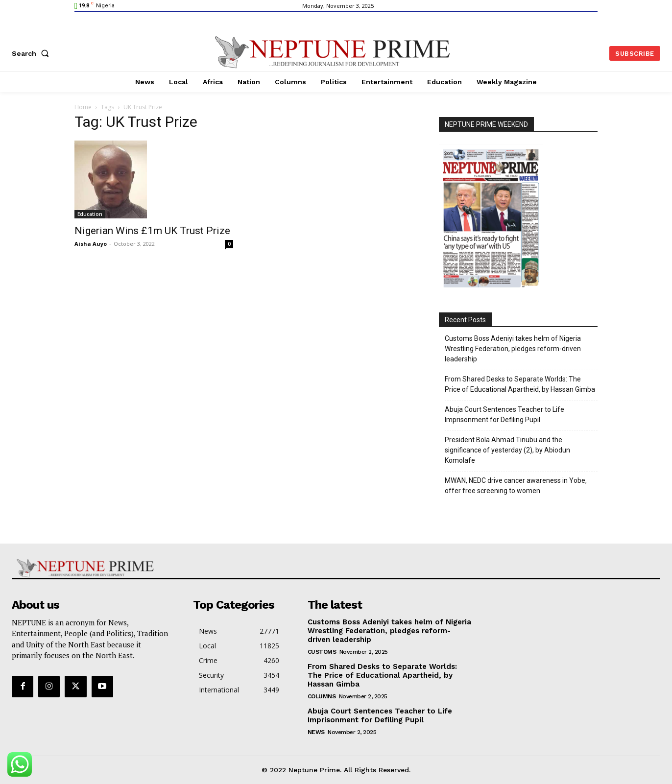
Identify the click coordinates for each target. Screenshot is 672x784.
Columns (322, 696)
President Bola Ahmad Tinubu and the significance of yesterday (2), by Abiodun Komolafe (507, 450)
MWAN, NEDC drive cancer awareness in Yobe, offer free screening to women (516, 486)
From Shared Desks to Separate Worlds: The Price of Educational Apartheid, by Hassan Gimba (520, 384)
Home (83, 107)
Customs (322, 652)
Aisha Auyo (91, 244)
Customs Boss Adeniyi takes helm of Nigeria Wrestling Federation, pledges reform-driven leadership (513, 349)
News (316, 732)
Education (90, 214)
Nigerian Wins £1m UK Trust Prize (152, 231)
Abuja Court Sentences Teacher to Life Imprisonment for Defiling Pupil (504, 415)
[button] (32, 53)
